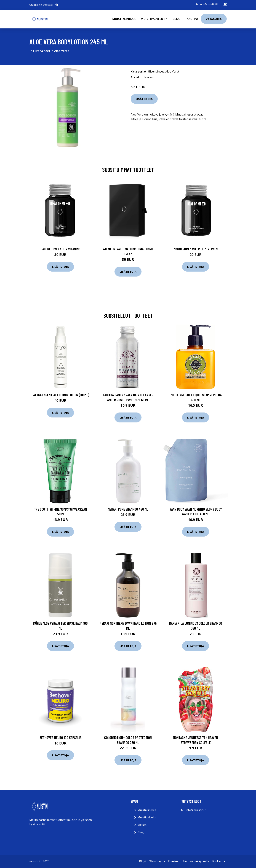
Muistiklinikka (124, 19)
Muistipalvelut (147, 817)
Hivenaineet (42, 51)
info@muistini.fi (196, 810)
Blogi (177, 19)
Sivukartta (218, 861)
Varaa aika (214, 19)
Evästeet (174, 861)
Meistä (142, 825)
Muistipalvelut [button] (153, 19)
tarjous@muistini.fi (207, 4)
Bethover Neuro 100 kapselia (60, 737)
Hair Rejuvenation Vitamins (60, 249)
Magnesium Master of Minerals (196, 249)
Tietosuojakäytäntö (196, 861)
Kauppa (192, 19)
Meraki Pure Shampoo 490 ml (128, 509)
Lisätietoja (144, 99)
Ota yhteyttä (157, 861)
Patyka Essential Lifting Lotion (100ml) (60, 395)
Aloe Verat (62, 51)
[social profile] (57, 5)
